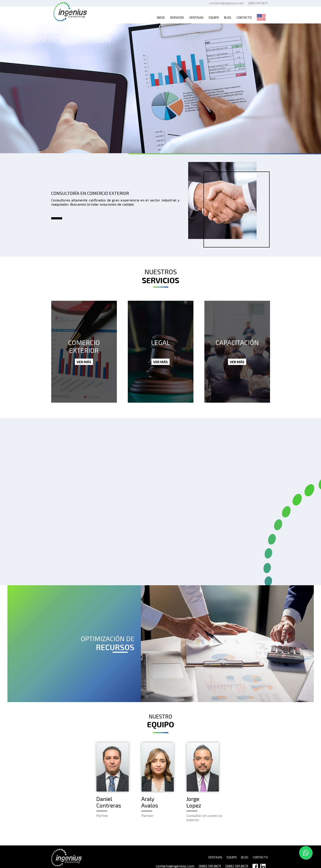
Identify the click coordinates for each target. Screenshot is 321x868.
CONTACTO (260, 857)
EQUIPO (232, 857)
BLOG (245, 857)
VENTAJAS (215, 857)
